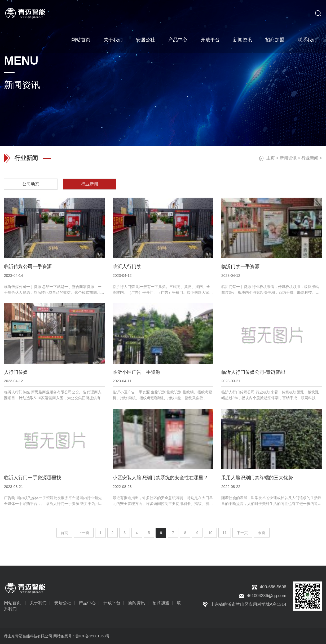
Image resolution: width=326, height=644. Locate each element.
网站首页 (81, 40)
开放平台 (210, 40)
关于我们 (113, 40)
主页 (271, 158)
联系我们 (307, 40)
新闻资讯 (243, 40)
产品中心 (178, 40)
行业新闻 (310, 158)
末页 (262, 533)
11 (225, 533)
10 (210, 533)
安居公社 (146, 40)
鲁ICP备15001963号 (92, 636)
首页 (64, 533)
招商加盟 (275, 40)
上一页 (84, 533)
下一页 (242, 533)
